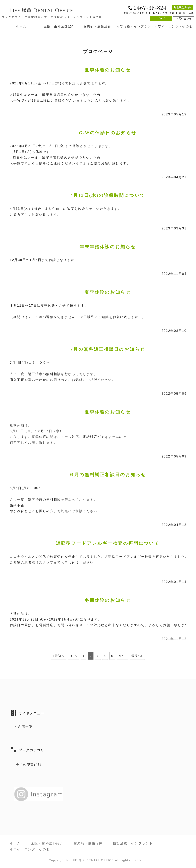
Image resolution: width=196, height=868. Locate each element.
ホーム (21, 26)
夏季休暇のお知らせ (108, 70)
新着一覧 (25, 726)
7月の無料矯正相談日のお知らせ (108, 349)
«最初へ (59, 656)
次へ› (122, 656)
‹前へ (73, 656)
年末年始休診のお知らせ (108, 247)
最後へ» (137, 656)
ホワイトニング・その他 (174, 26)
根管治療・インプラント (135, 26)
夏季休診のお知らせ (108, 292)
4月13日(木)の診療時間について (108, 195)
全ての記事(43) (29, 765)
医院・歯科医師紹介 (59, 26)
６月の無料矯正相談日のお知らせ (108, 475)
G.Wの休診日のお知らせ (108, 133)
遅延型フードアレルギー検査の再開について (108, 543)
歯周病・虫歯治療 (97, 26)
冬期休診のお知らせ (108, 600)
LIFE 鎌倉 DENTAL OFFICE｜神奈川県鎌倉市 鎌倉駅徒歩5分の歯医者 (50, 10)
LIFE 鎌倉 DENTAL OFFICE (92, 860)
